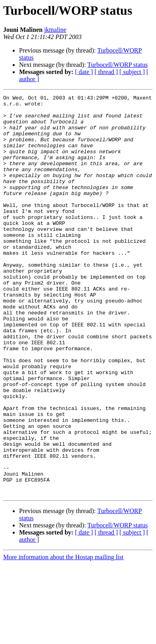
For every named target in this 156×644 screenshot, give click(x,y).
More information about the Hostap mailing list (63, 637)
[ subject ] (132, 72)
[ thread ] (106, 72)
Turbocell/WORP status (117, 65)
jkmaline (55, 30)
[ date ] (84, 72)
